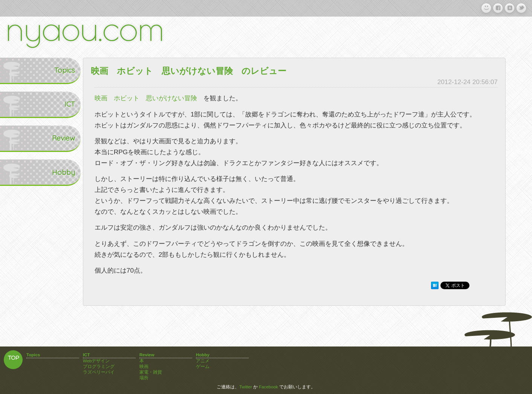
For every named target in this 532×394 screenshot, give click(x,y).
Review (17, 138)
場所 (144, 378)
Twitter (246, 387)
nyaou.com (85, 28)
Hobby (17, 172)
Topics (18, 70)
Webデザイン (96, 361)
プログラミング (99, 366)
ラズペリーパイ (99, 372)
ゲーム (203, 366)
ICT (23, 104)
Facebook (268, 387)
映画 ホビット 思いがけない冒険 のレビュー (189, 71)
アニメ (203, 361)
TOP (13, 358)
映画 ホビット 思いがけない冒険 (146, 98)
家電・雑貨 (151, 372)
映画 (144, 366)
